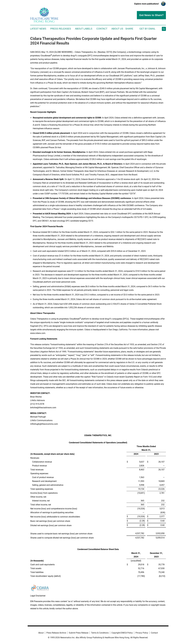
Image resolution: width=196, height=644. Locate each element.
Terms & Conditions (100, 633)
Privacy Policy (142, 633)
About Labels (84, 29)
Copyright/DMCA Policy (122, 633)
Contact (102, 29)
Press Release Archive (56, 633)
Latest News (38, 29)
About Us (117, 29)
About (41, 633)
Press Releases (61, 29)
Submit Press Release (79, 633)
